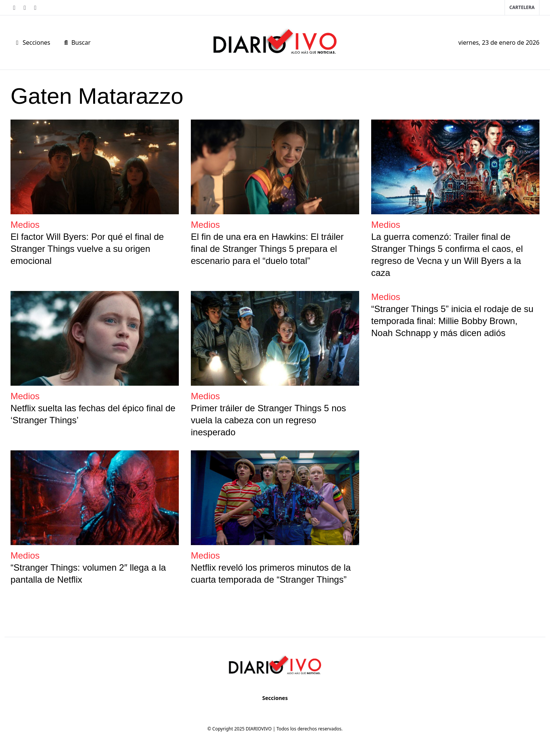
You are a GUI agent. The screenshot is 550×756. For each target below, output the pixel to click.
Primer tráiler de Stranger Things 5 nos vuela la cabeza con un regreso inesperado (268, 420)
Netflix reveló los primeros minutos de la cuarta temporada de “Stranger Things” (271, 573)
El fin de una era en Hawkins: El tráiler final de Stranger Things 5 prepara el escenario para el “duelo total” (267, 249)
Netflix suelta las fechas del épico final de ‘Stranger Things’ (93, 414)
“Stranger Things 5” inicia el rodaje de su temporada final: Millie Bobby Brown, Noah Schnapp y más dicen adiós (452, 321)
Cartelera (522, 7)
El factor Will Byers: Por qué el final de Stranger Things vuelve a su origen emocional (87, 249)
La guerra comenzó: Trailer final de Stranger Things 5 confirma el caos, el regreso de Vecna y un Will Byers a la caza (447, 255)
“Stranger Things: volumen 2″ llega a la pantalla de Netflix (88, 573)
